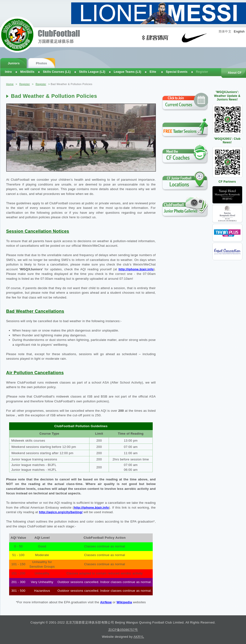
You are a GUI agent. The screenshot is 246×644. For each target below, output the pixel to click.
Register (25, 84)
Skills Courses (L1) (57, 72)
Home (10, 84)
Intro (9, 72)
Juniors (14, 63)
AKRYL (139, 637)
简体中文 (225, 31)
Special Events (177, 72)
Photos (41, 63)
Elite (153, 72)
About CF (235, 73)
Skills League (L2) (92, 72)
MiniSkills (27, 72)
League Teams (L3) (127, 72)
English (239, 31)
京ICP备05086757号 (123, 630)
